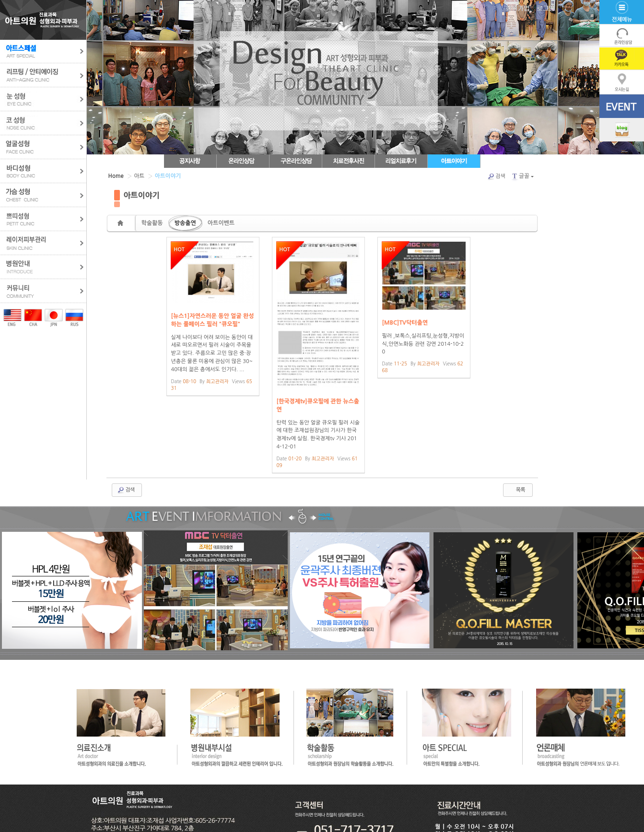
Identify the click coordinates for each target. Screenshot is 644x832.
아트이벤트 (221, 223)
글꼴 (522, 176)
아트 (138, 176)
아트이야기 (142, 195)
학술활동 (152, 223)
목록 (517, 490)
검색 (497, 176)
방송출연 (185, 223)
